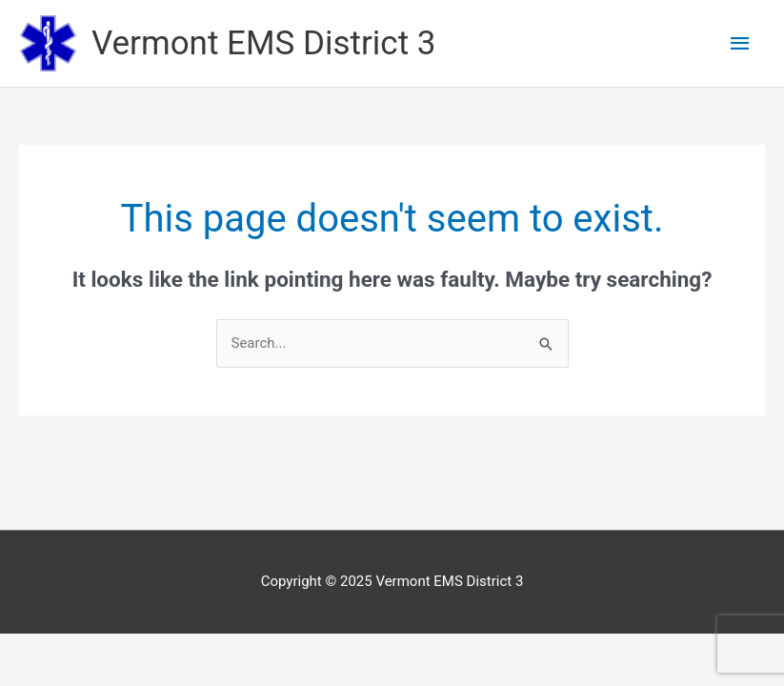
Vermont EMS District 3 (263, 43)
